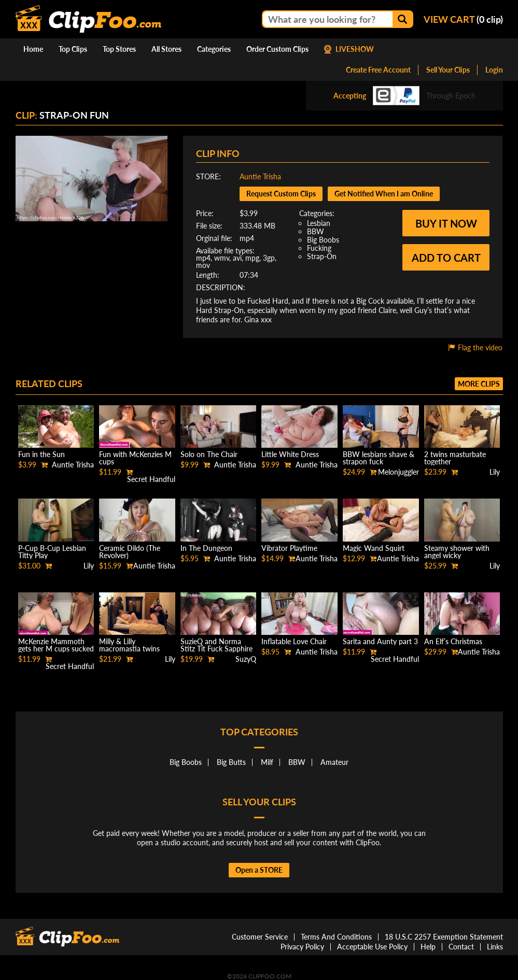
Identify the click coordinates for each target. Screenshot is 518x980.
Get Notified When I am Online (384, 194)
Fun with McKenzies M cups (135, 458)
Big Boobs (323, 240)
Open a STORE (259, 870)
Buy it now (446, 223)
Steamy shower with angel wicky (457, 552)
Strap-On (322, 256)
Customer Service (260, 937)
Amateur (334, 762)
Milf (267, 762)
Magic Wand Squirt (374, 548)
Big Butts (231, 762)
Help (428, 947)
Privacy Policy (302, 947)
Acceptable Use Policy (372, 947)
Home (33, 49)
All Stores (166, 49)
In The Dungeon (206, 548)
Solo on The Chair (209, 454)
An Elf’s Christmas (453, 641)
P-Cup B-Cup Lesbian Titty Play (52, 552)
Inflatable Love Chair (294, 641)
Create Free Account (378, 70)
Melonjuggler (398, 472)
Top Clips (73, 49)
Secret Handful (151, 479)
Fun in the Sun (41, 454)
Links (495, 947)
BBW (316, 231)
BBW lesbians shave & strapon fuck (379, 458)
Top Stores (119, 49)
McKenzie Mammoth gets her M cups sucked (56, 645)
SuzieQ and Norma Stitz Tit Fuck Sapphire (216, 645)
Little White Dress (290, 454)
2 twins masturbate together (455, 458)
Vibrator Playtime (289, 548)
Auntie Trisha (260, 176)
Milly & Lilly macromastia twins (129, 645)
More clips (479, 384)
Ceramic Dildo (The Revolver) (130, 552)
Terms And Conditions (336, 937)
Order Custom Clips (277, 49)
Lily (495, 472)
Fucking (319, 248)
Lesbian (319, 223)
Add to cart (446, 258)
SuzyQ (246, 659)
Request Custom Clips (281, 194)
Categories (214, 49)
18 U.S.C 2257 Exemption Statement (444, 937)
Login (494, 70)
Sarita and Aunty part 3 (380, 641)
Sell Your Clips (448, 70)
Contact (461, 947)
